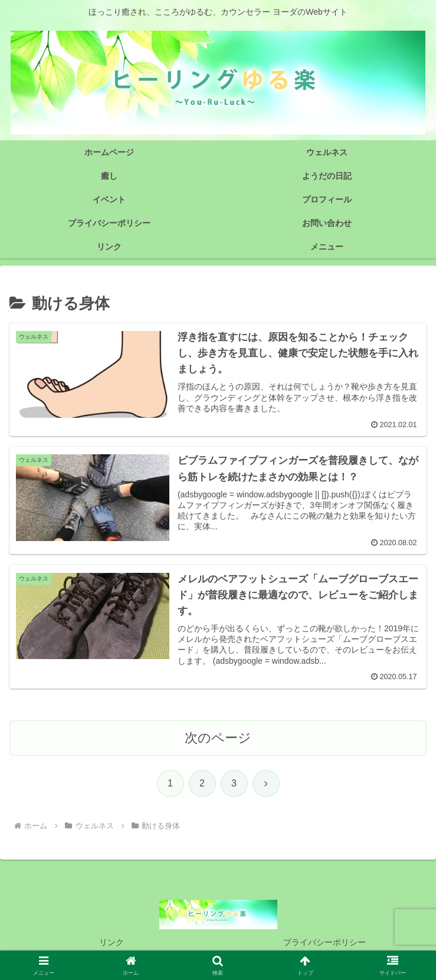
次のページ (218, 738)
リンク (112, 942)
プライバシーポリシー (324, 942)
